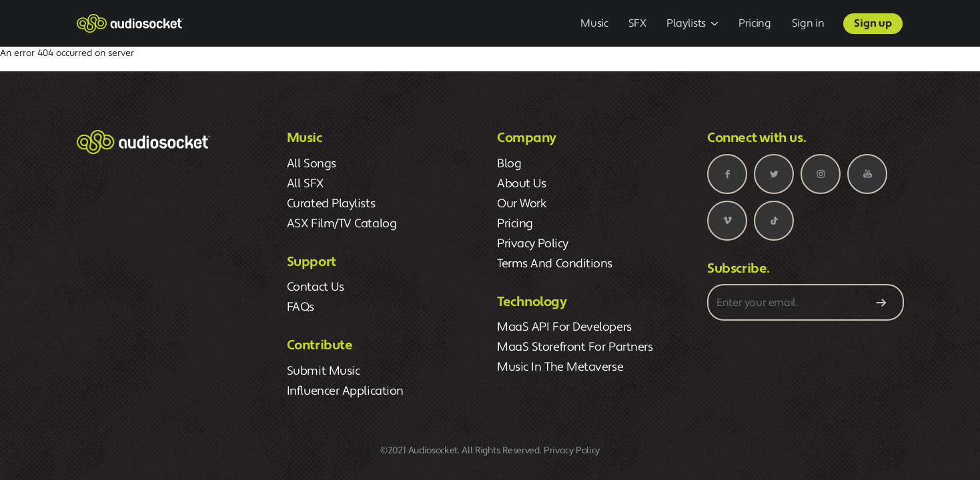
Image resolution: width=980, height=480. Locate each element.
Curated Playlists (331, 204)
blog (509, 164)
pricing (515, 224)
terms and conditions (555, 264)
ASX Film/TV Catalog (342, 224)
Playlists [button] (686, 24)
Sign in (808, 23)
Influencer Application (345, 391)
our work (522, 204)
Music (594, 23)
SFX (637, 23)
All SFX (305, 184)
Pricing (755, 23)
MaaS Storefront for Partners (575, 347)
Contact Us (316, 287)
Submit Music (324, 371)
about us (521, 184)
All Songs (312, 164)
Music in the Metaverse (560, 367)
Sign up (873, 23)
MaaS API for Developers (564, 327)
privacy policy (533, 244)
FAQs (301, 307)
